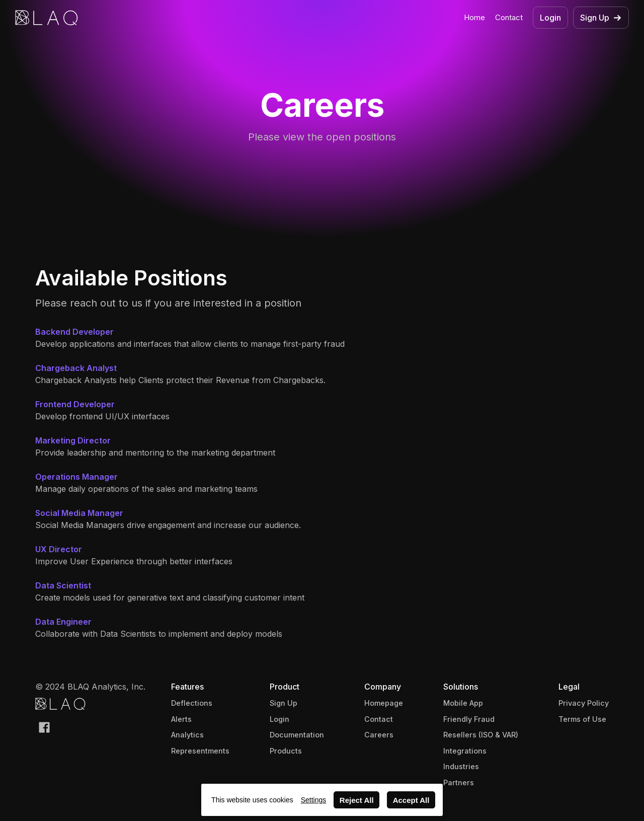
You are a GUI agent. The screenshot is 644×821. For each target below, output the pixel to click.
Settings (314, 800)
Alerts (181, 719)
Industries (461, 766)
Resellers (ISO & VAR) (481, 735)
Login (279, 719)
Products (286, 751)
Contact (509, 17)
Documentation (297, 735)
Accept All (411, 800)
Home (474, 17)
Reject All (357, 800)
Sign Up (284, 703)
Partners (459, 782)
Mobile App (463, 703)
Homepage (384, 703)
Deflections (192, 703)
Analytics (187, 735)
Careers (379, 735)
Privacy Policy (584, 703)
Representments (200, 751)
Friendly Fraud (469, 719)
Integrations (465, 751)
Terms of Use (582, 719)
